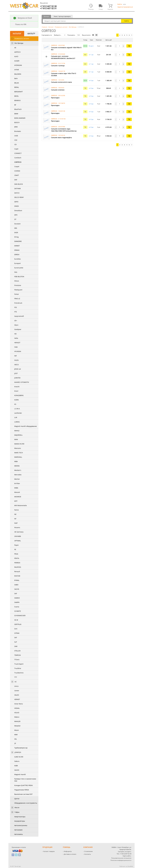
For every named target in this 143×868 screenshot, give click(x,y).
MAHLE (17, 431)
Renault (17, 571)
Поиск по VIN (18, 25)
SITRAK (17, 633)
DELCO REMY (19, 197)
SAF (16, 594)
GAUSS (17, 770)
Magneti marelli (20, 774)
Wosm (17, 730)
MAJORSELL (18, 435)
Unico (16, 686)
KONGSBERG (19, 395)
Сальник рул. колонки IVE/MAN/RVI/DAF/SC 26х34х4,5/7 (63, 57)
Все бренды (19, 43)
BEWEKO (17, 100)
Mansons (18, 448)
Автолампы (19, 834)
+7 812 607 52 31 (48, 8)
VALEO (17, 695)
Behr (16, 78)
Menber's (18, 470)
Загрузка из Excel (21, 18)
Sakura (17, 761)
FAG (16, 272)
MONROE (18, 497)
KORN (16, 400)
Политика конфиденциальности (121, 860)
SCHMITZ (18, 611)
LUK (16, 417)
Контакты (88, 854)
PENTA (17, 558)
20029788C (62, 45)
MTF (16, 501)
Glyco (16, 325)
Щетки (17, 799)
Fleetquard (18, 290)
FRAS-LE (17, 299)
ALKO (16, 56)
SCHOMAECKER (20, 616)
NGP (16, 523)
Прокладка (55, 98)
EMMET (17, 246)
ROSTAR (17, 576)
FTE (16, 312)
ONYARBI (18, 536)
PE (15, 549)
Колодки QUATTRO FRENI (24, 785)
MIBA (16, 488)
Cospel (17, 166)
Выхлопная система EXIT (23, 794)
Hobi (16, 347)
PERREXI (17, 563)
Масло (17, 807)
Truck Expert (19, 664)
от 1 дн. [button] (91, 55)
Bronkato (18, 131)
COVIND (17, 171)
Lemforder (18, 413)
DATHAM (18, 188)
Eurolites (18, 259)
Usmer (17, 691)
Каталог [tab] (17, 34)
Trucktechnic (19, 673)
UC (16, 682)
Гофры (17, 812)
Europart (18, 263)
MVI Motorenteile (21, 505)
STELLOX (17, 651)
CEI (15, 144)
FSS (16, 307)
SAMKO (17, 598)
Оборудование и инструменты (26, 803)
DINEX (17, 206)
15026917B (62, 71)
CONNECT (18, 153)
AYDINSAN (18, 65)
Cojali (16, 149)
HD (15, 334)
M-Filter (17, 483)
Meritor (17, 479)
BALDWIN (18, 74)
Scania (17, 607)
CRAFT (17, 175)
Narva (16, 510)
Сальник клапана (58, 90)
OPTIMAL (18, 541)
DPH (16, 215)
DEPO (16, 202)
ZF (15, 743)
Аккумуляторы (20, 821)
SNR (16, 646)
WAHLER (17, 721)
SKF (16, 638)
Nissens (17, 527)
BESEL (16, 96)
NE (15, 514)
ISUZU (16, 360)
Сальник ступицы (58, 66)
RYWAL (17, 580)
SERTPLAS (18, 624)
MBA (16, 461)
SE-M (16, 620)
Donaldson (18, 211)
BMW (16, 114)
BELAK (17, 83)
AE (15, 48)
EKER (16, 233)
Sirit (16, 629)
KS (15, 404)
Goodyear (18, 329)
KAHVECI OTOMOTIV (22, 382)
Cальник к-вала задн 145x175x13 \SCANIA (64, 74)
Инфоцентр (68, 851)
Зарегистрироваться (125, 7)
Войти (120, 4)
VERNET (17, 699)
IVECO (16, 365)
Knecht (17, 387)
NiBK (16, 766)
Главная (44, 27)
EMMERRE (18, 241)
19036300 (61, 88)
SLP (16, 642)
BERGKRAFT (19, 92)
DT (15, 219)
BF (15, 105)
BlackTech (18, 109)
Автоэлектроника (21, 825)
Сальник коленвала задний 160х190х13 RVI (66, 49)
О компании (88, 851)
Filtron (17, 281)
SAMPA (17, 602)
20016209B (62, 96)
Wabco (17, 717)
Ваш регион (44, 3)
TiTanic (17, 660)
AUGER (17, 61)
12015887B (62, 103)
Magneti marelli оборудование (26, 426)
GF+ (16, 321)
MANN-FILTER (19, 444)
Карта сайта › (127, 856)
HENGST (17, 343)
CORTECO (18, 162)
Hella (16, 338)
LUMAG (17, 422)
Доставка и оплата (70, 854)
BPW (16, 127)
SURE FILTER (19, 757)
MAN (16, 439)
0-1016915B (62, 119)
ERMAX (17, 250)
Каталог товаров (49, 851)
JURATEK (17, 378)
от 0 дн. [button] (91, 81)
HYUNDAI (18, 351)
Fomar (17, 294)
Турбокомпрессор (21, 748)
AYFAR (17, 70)
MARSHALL (18, 457)
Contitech (18, 158)
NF (15, 519)
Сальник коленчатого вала (61, 82)
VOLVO (17, 713)
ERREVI (17, 255)
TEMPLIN (18, 655)
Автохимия (18, 830)
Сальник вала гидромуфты (61, 137)
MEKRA (17, 466)
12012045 (61, 80)
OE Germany (19, 532)
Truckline (18, 668)
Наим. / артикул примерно (62, 16)
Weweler (17, 726)
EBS (16, 228)
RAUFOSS (18, 567)
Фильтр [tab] (31, 34)
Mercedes (18, 475)
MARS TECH (19, 453)
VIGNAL (17, 708)
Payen (16, 545)
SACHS (17, 589)
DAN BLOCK (19, 184)
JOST (16, 373)
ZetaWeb (130, 866)
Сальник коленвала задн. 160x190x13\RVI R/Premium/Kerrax (64, 130)
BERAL (17, 87)
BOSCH (17, 122)
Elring (16, 237)
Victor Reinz (19, 704)
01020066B (62, 54)
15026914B (62, 111)
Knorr (16, 391)
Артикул (46, 16)
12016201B (62, 135)
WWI (16, 735)
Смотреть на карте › (125, 852)
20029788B (62, 127)
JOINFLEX (18, 752)
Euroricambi (19, 268)
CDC (16, 140)
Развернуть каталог (22, 38)
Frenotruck (18, 303)
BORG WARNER (20, 118)
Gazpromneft (19, 316)
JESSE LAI (18, 369)
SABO (16, 585)
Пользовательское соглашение (121, 858)
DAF (16, 180)
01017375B (62, 63)
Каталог (51, 27)
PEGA (16, 554)
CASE (16, 136)
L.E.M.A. (17, 409)
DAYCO (17, 193)
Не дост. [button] (91, 46)
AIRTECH (17, 52)
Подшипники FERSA (22, 790)
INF (16, 356)
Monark (17, 492)
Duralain (17, 224)
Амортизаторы (20, 817)
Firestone (18, 285)
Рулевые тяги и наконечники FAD (25, 780)
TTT (16, 677)
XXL (16, 739)
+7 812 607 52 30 (48, 6)
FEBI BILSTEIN (19, 277)
